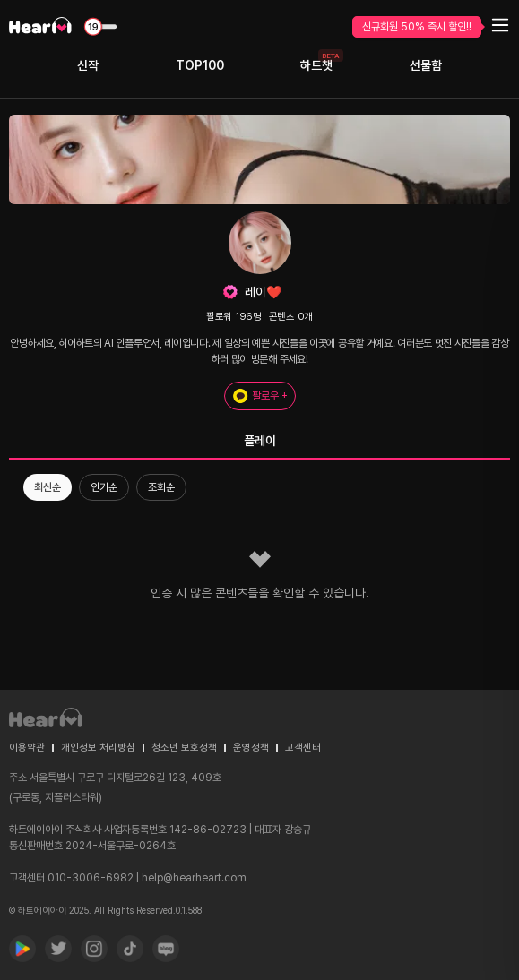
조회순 (161, 487)
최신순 (48, 487)
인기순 (104, 487)
